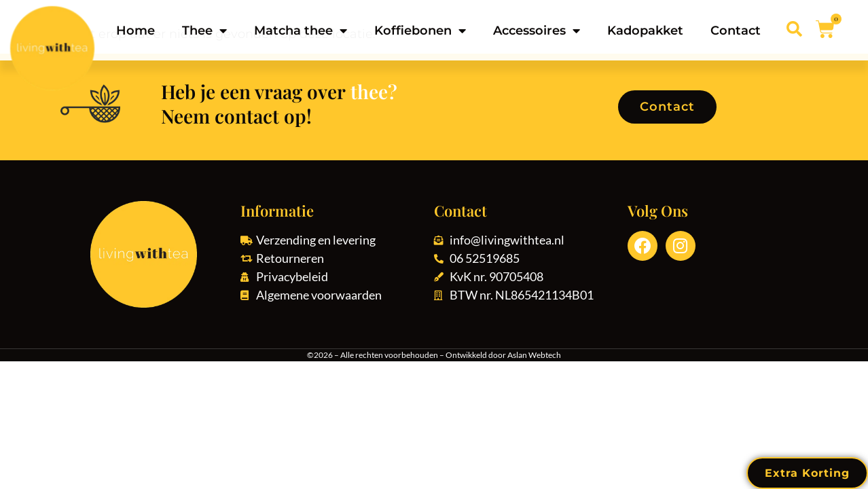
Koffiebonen (420, 31)
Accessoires (537, 31)
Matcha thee (301, 31)
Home (135, 31)
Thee (204, 31)
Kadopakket (645, 31)
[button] (794, 29)
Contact (736, 31)
